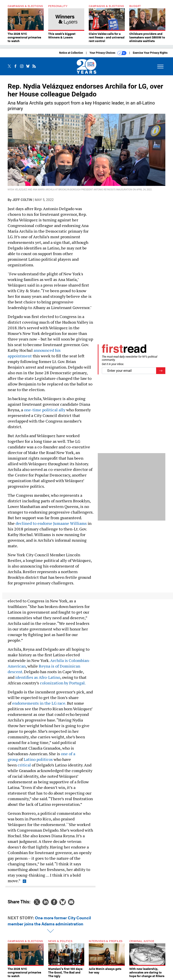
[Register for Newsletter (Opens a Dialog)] (161, 371)
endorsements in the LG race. (39, 703)
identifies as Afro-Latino (38, 677)
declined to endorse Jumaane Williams (51, 523)
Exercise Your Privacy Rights (150, 53)
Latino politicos (38, 759)
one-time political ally (45, 410)
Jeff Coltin (22, 200)
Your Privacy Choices (108, 53)
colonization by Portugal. (63, 683)
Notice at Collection (71, 53)
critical (24, 765)
